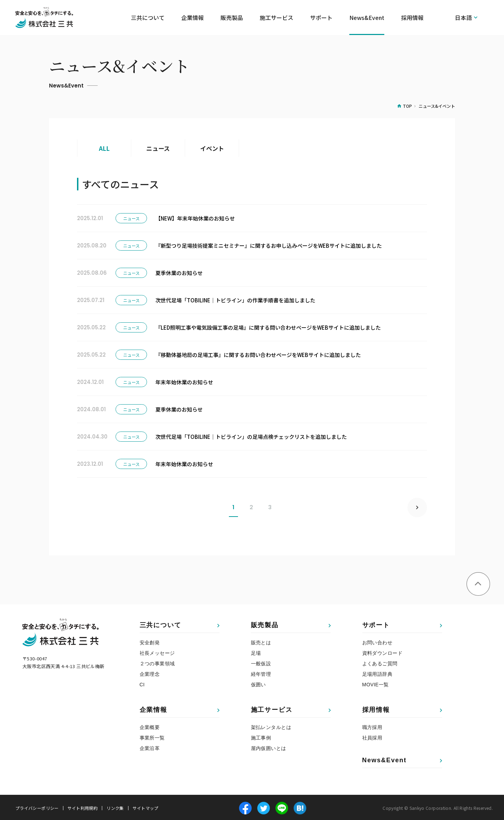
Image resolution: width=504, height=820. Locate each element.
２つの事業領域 (157, 662)
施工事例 (261, 736)
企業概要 (150, 726)
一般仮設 (261, 662)
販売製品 (265, 624)
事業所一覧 (152, 736)
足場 (256, 652)
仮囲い (258, 683)
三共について (160, 624)
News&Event (367, 17)
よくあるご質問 (380, 662)
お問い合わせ (377, 641)
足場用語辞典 (377, 673)
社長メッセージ (157, 652)
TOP (407, 106)
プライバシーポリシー (37, 807)
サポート (376, 624)
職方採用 (372, 726)
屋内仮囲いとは (269, 747)
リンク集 (115, 807)
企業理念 (150, 673)
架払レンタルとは (271, 726)
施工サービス (272, 708)
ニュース (158, 148)
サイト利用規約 (83, 807)
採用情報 (376, 708)
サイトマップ (146, 807)
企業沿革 (150, 747)
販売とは (261, 641)
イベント (212, 148)
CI (142, 683)
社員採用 (372, 736)
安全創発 (150, 641)
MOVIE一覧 (376, 683)
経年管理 (261, 673)
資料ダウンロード (382, 652)
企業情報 (153, 708)
